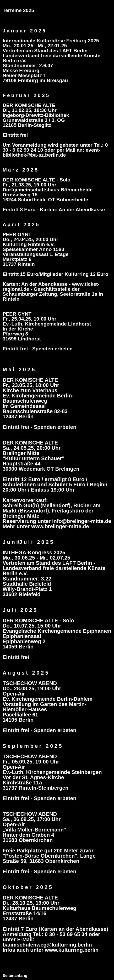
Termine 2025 (18, 10)
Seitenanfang (15, 975)
